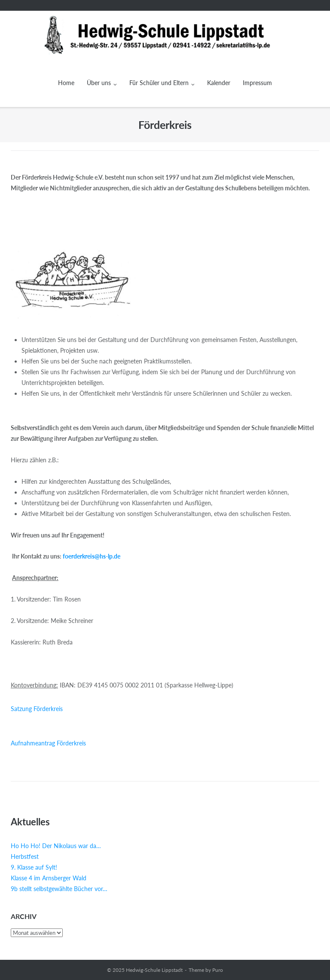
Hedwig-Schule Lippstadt (154, 970)
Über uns (99, 83)
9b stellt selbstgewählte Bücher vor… (59, 889)
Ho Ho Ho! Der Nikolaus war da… (56, 846)
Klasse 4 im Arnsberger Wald (49, 878)
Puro (218, 970)
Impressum (257, 83)
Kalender (219, 83)
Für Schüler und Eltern (159, 83)
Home (66, 83)
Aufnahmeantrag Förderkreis (48, 743)
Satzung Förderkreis (37, 709)
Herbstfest (25, 856)
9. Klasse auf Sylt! (34, 867)
